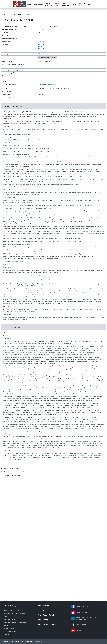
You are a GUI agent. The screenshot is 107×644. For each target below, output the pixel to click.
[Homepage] (2, 15)
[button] (53, 106)
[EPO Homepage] (19, 4)
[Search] (85, 4)
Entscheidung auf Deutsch (47, 58)
